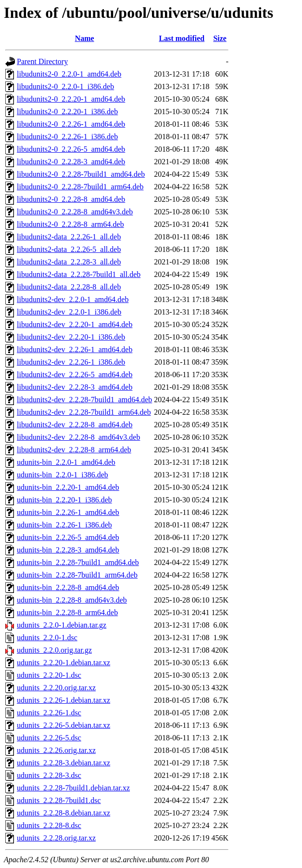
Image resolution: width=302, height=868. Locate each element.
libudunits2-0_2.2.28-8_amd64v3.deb (75, 212)
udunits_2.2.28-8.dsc (49, 825)
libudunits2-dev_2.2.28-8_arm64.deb (74, 450)
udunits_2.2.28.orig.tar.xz (56, 838)
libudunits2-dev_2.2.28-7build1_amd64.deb (84, 400)
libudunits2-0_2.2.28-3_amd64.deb (71, 162)
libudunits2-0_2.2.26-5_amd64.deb (71, 149)
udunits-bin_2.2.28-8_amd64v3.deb (72, 600)
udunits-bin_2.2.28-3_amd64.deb (68, 550)
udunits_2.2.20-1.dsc (49, 675)
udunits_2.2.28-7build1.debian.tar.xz (73, 788)
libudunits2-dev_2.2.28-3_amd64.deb (75, 387)
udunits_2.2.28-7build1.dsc (59, 800)
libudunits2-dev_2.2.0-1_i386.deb (69, 312)
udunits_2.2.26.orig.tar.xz (56, 750)
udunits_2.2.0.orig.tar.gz (54, 650)
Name (85, 38)
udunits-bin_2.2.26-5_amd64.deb (68, 537)
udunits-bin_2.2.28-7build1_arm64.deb (77, 575)
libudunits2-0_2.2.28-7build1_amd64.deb (81, 174)
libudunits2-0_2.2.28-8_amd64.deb (71, 199)
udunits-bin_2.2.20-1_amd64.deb (68, 487)
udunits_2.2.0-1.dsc (47, 638)
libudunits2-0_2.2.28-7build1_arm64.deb (80, 187)
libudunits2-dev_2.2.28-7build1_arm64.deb (84, 412)
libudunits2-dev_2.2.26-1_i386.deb (71, 362)
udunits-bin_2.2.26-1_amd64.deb (68, 512)
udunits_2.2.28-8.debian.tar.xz (63, 813)
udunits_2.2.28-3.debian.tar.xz (63, 763)
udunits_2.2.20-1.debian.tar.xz (63, 663)
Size (220, 38)
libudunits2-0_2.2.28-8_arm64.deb (70, 224)
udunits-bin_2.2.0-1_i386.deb (63, 475)
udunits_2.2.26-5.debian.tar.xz (63, 725)
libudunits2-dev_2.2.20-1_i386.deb (71, 337)
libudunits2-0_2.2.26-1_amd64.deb (71, 124)
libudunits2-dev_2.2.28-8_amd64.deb (75, 425)
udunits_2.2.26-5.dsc (49, 738)
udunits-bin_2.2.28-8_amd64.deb (68, 587)
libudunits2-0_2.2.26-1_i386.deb (67, 137)
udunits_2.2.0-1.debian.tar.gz (62, 625)
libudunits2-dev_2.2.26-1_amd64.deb (75, 349)
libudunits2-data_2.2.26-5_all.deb (69, 249)
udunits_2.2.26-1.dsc (49, 713)
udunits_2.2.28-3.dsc (49, 775)
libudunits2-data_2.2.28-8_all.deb (69, 287)
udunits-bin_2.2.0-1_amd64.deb (66, 462)
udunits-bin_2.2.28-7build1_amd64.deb (78, 562)
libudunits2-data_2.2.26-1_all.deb (69, 237)
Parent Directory (42, 61)
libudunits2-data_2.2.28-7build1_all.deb (79, 274)
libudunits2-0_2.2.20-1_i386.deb (67, 112)
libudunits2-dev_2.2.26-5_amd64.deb (75, 375)
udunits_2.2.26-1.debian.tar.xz (63, 700)
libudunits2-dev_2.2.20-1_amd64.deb (75, 324)
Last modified (182, 38)
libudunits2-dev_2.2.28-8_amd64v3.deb (78, 437)
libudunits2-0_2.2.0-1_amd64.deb (69, 74)
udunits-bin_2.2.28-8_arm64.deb (67, 612)
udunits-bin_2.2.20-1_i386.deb (64, 500)
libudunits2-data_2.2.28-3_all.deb (69, 262)
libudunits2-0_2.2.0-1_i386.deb (65, 86)
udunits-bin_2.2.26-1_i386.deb (64, 525)
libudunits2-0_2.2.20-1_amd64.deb (71, 99)
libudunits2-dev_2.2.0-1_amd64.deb (73, 299)
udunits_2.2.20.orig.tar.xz (56, 688)
